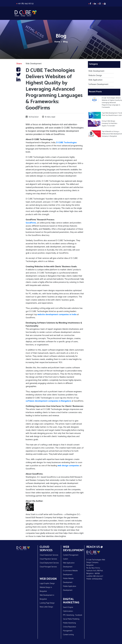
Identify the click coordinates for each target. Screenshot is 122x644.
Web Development (96, 71)
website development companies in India (57, 315)
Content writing (68, 635)
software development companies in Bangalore (48, 401)
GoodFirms (31, 223)
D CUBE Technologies (67, 143)
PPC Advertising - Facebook (73, 615)
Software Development (98, 84)
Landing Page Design (47, 603)
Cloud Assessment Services (49, 555)
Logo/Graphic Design (47, 583)
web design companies (68, 466)
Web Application (95, 80)
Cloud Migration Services (48, 559)
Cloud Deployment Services (49, 563)
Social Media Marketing (71, 619)
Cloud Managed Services (48, 567)
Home (57, 42)
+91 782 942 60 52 (26, 4)
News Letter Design (46, 607)
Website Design (95, 75)
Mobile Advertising (69, 623)
